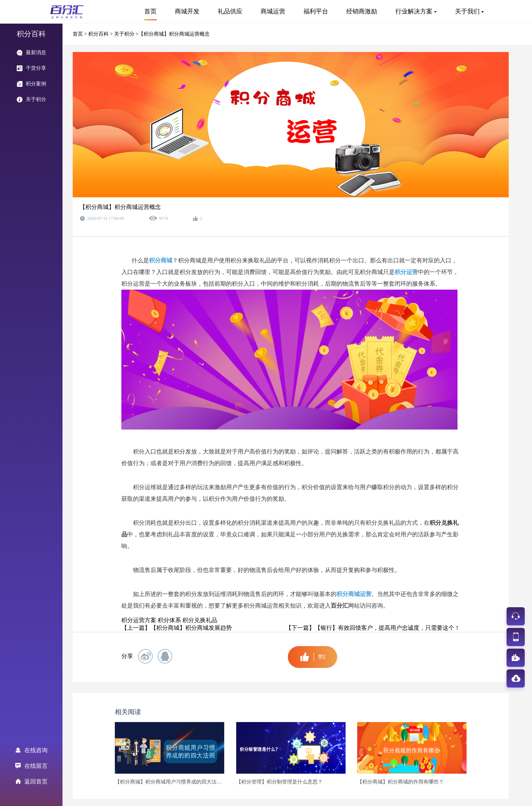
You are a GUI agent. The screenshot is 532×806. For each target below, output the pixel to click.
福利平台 (316, 11)
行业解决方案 (414, 11)
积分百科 (99, 34)
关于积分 (125, 34)
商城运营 (273, 11)
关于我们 (467, 11)
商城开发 (187, 11)
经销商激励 (362, 11)
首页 (150, 11)
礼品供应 (230, 11)
